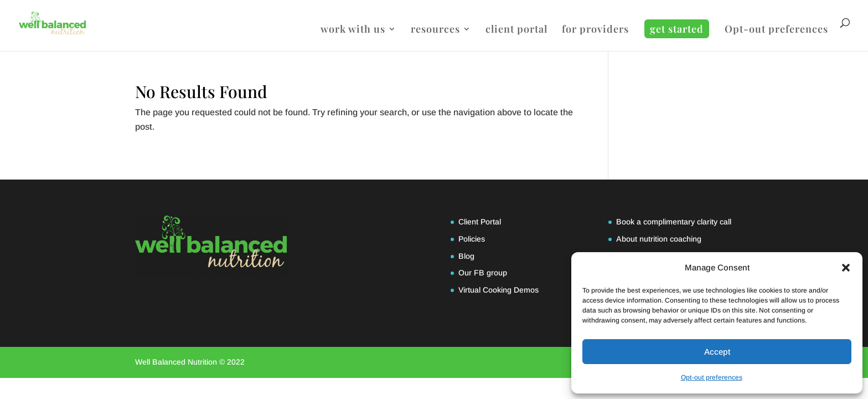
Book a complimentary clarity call (674, 222)
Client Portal (480, 222)
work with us (353, 30)
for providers (595, 30)
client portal (516, 30)
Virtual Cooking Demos (498, 290)
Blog (466, 256)
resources (435, 30)
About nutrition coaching (659, 239)
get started (677, 29)
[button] (846, 268)
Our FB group (483, 273)
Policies (472, 239)
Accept (717, 352)
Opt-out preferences (712, 377)
